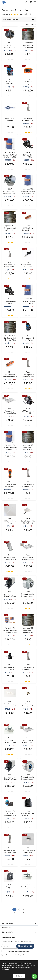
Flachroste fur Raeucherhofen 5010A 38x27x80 (28, 558)
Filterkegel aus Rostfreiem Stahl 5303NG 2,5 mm (10, 851)
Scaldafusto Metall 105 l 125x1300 (28, 302)
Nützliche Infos (19, 932)
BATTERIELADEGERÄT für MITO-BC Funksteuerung (10, 668)
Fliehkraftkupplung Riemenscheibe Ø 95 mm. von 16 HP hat (28, 595)
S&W (10, 43)
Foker (10, 116)
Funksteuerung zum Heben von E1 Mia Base (10, 485)
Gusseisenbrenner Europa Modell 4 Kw (28, 266)
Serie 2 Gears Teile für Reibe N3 (28, 522)
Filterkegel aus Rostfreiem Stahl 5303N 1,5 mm (28, 668)
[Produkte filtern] (33, 19)
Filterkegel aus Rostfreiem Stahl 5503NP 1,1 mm (28, 119)
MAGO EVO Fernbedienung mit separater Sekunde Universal (28, 229)
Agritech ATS (28, 43)
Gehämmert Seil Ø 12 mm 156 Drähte (28, 632)
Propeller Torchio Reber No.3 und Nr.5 (10, 705)
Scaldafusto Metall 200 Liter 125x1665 (10, 449)
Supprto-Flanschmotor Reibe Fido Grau (10, 888)
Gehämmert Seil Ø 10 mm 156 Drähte (10, 339)
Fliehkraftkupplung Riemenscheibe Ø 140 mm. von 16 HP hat (28, 778)
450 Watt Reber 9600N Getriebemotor (28, 156)
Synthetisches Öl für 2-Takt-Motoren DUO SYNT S (28, 339)
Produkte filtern (11, 19)
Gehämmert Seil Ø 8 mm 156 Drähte (28, 46)
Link (27, 951)
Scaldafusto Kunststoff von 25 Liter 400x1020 (10, 815)
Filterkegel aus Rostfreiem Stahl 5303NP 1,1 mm (28, 485)
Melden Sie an (25, 946)
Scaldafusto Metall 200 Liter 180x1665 (10, 632)
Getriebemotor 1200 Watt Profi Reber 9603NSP (10, 595)
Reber (28, 116)
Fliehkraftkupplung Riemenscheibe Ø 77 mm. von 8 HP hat (10, 192)
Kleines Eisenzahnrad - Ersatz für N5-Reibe (28, 705)
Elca (28, 79)
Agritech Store (19, 923)
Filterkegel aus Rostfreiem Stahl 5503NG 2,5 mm (28, 376)
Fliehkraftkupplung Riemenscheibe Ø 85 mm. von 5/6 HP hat (10, 46)
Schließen (19, 976)
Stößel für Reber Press (10, 522)
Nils (10, 79)
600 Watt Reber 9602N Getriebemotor (28, 412)
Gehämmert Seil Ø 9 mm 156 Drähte (10, 229)
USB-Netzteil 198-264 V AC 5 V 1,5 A (28, 815)
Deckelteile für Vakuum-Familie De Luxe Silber (10, 558)
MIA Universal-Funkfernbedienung (10, 376)
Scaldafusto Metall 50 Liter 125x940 (28, 192)
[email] (10, 946)
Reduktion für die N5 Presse (28, 851)
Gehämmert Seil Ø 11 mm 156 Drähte (28, 449)
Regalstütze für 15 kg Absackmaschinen (28, 888)
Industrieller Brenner (10, 119)
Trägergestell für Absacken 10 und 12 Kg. (10, 741)
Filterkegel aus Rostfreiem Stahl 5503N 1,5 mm (10, 266)
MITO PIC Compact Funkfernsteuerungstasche (28, 83)
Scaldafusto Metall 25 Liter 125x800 (10, 156)
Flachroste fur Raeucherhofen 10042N (28, 741)
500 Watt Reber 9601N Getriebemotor (10, 302)
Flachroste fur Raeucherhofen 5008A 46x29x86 (10, 412)
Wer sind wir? (19, 928)
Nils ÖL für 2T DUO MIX (10, 83)
